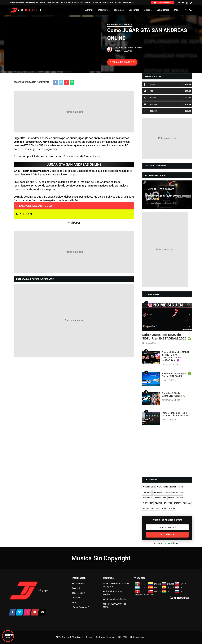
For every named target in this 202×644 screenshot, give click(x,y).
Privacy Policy (78, 583)
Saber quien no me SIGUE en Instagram (116, 585)
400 (148, 91)
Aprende (89, 10)
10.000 (150, 98)
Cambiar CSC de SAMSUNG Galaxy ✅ (174, 395)
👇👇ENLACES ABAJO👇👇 (122, 62)
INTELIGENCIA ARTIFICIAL (174, 492)
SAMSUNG (168, 503)
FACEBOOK (147, 492)
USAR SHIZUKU (53, 3)
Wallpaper (74, 223)
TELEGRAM (187, 503)
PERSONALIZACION (175, 498)
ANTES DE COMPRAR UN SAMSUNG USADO (27, 3)
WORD (164, 508)
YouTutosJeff (121, 48)
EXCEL (181, 487)
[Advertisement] (74, 112)
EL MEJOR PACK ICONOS (103, 3)
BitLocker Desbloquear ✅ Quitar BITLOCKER (177, 375)
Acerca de (76, 588)
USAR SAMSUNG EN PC (125, 3)
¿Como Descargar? (81, 607)
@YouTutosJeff (135, 48)
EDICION (173, 487)
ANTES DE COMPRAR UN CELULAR (161, 189)
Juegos (148, 10)
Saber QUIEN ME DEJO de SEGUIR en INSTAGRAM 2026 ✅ (167, 337)
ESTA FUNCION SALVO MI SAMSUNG (76, 3)
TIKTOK (146, 508)
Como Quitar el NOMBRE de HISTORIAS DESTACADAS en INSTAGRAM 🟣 (176, 356)
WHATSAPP (155, 508)
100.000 (150, 104)
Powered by (167, 543)
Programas (118, 10)
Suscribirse (167, 535)
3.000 (149, 84)
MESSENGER (148, 498)
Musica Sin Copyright (101, 558)
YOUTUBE (172, 508)
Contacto (76, 598)
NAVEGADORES (160, 498)
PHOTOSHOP (148, 503)
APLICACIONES (163, 487)
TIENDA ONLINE (163, 3)
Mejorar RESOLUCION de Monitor (114, 605)
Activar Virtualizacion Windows (113, 593)
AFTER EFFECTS (149, 487)
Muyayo (43, 590)
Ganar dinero (163, 10)
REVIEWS (158, 503)
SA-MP (30, 214)
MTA (19, 214)
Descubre (103, 10)
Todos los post (79, 593)
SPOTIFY (177, 503)
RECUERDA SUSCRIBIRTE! (120, 25)
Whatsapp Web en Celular (115, 599)
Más (176, 10)
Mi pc (74, 602)
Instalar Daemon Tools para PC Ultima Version (175, 414)
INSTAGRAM (158, 492)
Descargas (134, 10)
